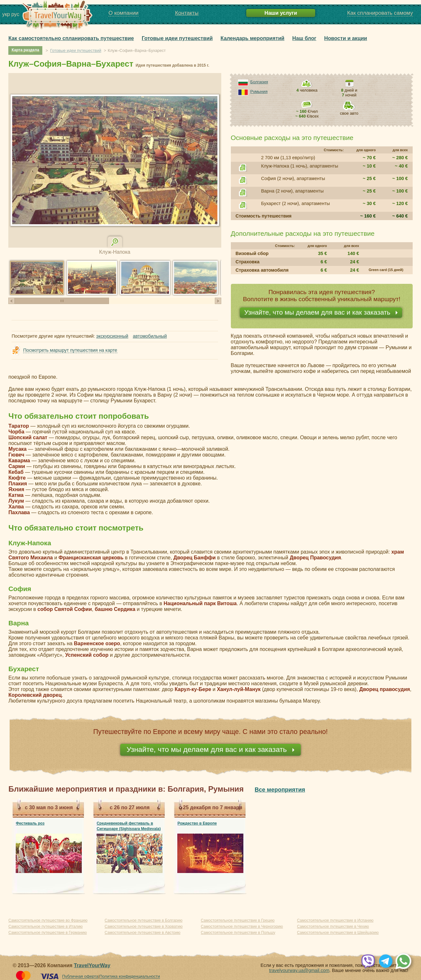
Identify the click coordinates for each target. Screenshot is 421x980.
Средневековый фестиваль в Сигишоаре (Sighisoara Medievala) (129, 826)
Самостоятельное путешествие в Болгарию (143, 920)
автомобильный (150, 336)
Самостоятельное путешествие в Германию (48, 933)
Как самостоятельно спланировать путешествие (71, 38)
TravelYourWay (92, 965)
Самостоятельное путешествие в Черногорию (242, 926)
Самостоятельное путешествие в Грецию (238, 920)
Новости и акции (346, 38)
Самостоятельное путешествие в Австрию (142, 933)
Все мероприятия (280, 790)
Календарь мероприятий (253, 38)
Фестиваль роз (30, 823)
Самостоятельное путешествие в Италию (46, 926)
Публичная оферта (80, 977)
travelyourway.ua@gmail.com (299, 970)
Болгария (259, 82)
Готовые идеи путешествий (177, 38)
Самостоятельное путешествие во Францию (48, 920)
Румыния (259, 91)
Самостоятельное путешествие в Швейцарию (338, 933)
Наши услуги (281, 13)
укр (6, 14)
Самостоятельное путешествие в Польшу (238, 933)
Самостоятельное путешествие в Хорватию (143, 926)
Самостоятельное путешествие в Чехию (333, 926)
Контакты (187, 13)
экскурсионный (112, 336)
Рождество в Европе (197, 823)
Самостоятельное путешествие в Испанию (335, 920)
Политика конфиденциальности (130, 977)
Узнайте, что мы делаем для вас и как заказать (318, 312)
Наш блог (304, 38)
